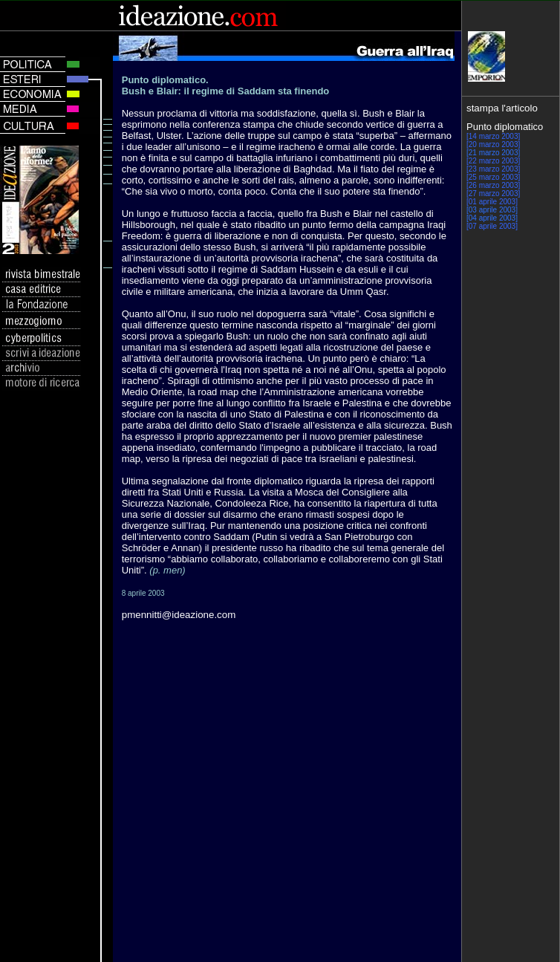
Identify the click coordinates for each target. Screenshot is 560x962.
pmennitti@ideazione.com (179, 615)
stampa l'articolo (502, 108)
